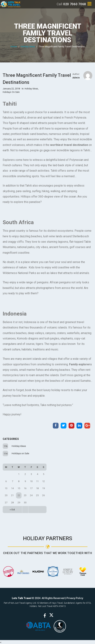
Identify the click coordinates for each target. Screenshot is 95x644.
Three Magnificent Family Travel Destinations (48, 33)
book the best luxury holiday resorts (48, 390)
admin (76, 78)
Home (14, 47)
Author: (76, 74)
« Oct (12, 509)
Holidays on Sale (20, 453)
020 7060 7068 (75, 4)
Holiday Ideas (28, 47)
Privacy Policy (75, 597)
